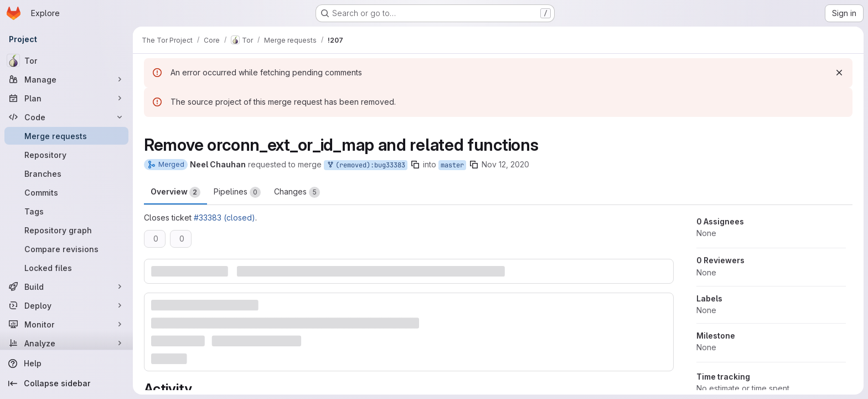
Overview (175, 192)
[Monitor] (66, 324)
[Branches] (66, 173)
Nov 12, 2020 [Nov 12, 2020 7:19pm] (505, 164)
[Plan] (66, 98)
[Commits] (66, 192)
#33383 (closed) (224, 218)
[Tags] (66, 211)
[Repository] (66, 155)
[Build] (66, 287)
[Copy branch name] (415, 165)
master (452, 165)
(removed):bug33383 (366, 165)
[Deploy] (66, 305)
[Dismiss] (839, 73)
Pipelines (237, 192)
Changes (297, 192)
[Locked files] (66, 268)
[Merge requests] (66, 136)
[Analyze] (66, 343)
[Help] (66, 364)
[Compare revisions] (66, 249)
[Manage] (66, 79)
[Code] (66, 117)
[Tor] (66, 60)
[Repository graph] (66, 230)
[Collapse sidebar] (66, 383)
